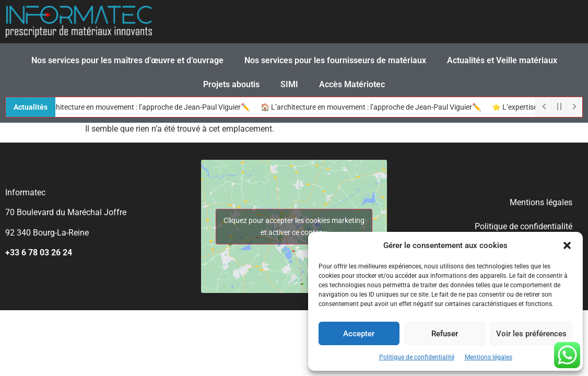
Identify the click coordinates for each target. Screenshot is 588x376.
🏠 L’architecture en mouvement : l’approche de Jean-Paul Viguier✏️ (143, 107)
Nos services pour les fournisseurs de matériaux (335, 60)
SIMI (289, 84)
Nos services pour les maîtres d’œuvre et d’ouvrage (127, 60)
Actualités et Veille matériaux (502, 60)
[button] (567, 245)
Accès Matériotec (352, 84)
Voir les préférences (531, 334)
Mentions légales (489, 357)
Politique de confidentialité (417, 357)
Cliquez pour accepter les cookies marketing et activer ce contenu (294, 226)
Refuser (445, 334)
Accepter (359, 334)
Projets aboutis (231, 84)
